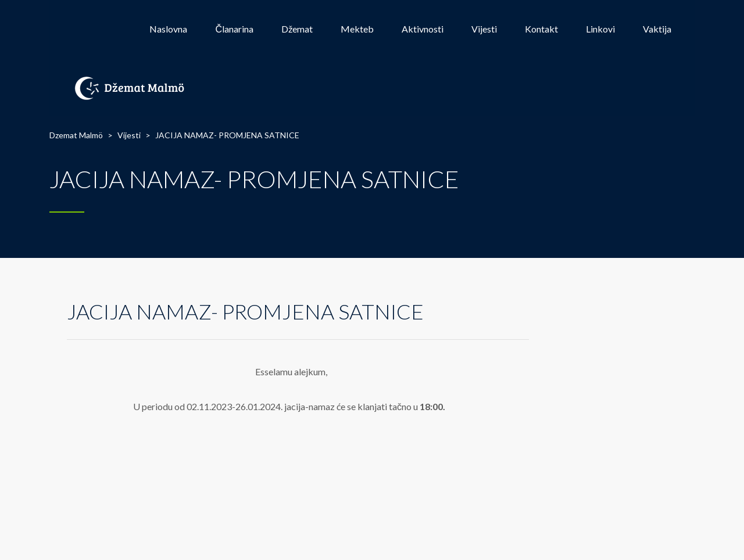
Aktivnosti (423, 29)
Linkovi (600, 29)
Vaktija (657, 29)
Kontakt (541, 29)
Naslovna (168, 29)
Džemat (297, 29)
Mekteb (357, 29)
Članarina (234, 29)
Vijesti (484, 29)
